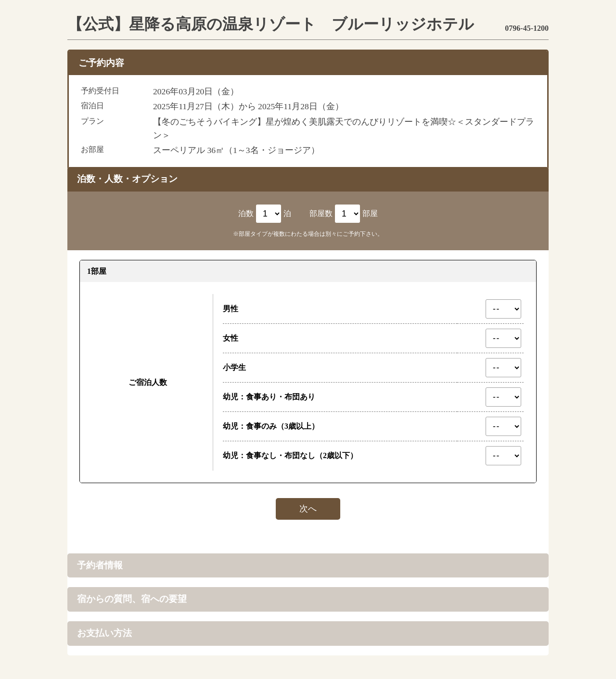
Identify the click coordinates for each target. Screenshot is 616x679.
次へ (308, 509)
